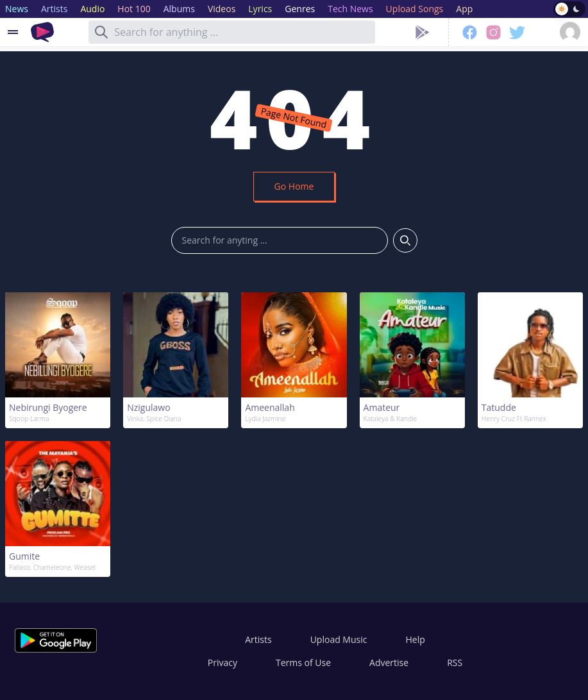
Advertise (389, 662)
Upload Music (339, 639)
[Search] (101, 32)
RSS (455, 662)
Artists (258, 639)
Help (415, 639)
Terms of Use (303, 662)
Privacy (223, 662)
